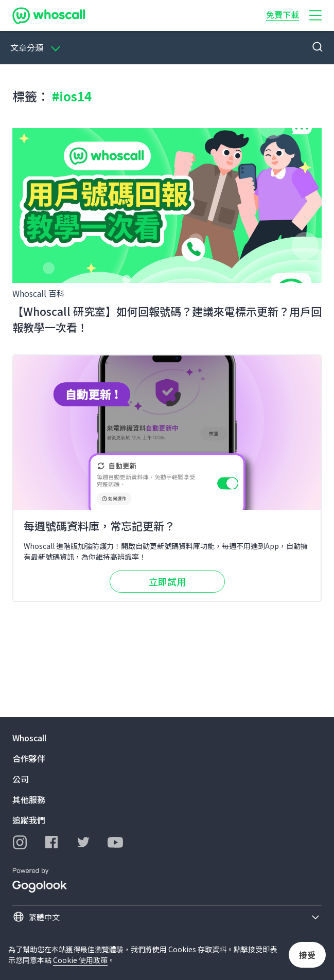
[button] (315, 15)
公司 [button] (21, 779)
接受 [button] (307, 955)
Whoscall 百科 (39, 293)
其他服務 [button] (29, 799)
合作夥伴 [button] (29, 758)
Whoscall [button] (29, 738)
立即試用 (167, 581)
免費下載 (283, 14)
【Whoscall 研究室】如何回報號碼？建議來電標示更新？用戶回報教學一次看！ (167, 319)
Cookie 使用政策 (80, 960)
